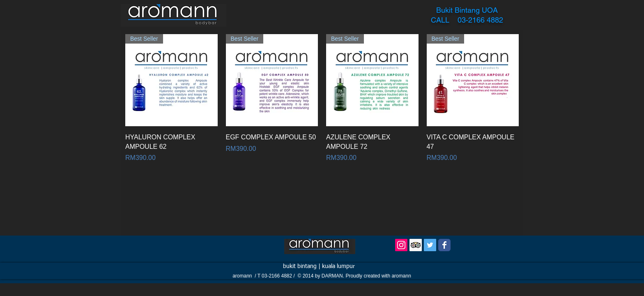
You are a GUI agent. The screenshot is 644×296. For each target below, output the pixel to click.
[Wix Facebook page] (444, 245)
